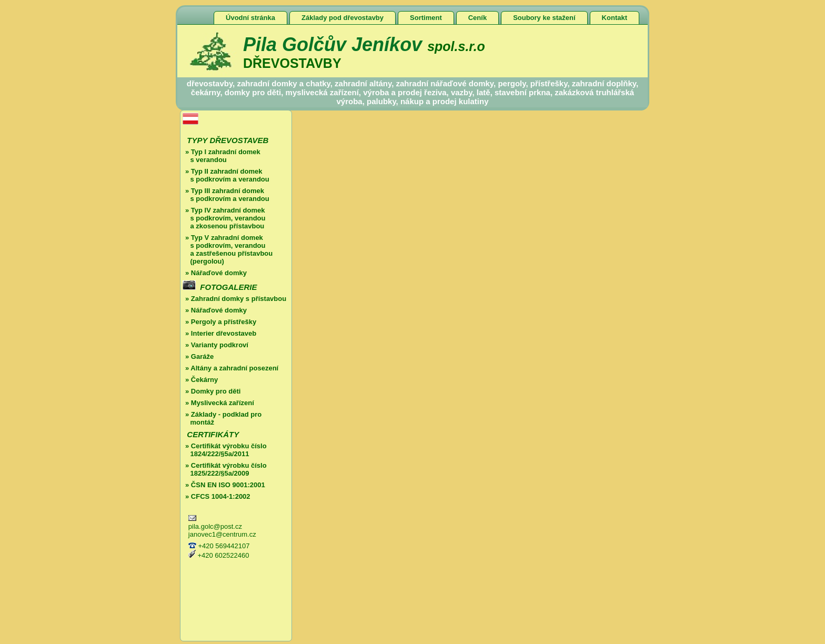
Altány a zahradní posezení (234, 368)
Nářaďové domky (219, 273)
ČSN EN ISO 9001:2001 (228, 485)
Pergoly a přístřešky (224, 322)
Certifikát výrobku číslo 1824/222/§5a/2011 (225, 450)
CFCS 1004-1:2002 (219, 496)
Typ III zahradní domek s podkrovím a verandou (226, 195)
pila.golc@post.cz (215, 526)
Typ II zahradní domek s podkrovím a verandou (226, 175)
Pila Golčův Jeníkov (364, 44)
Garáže (202, 356)
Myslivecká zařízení (223, 403)
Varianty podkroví (220, 345)
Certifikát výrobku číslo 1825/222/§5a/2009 (225, 469)
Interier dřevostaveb (224, 333)
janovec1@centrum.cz (222, 534)
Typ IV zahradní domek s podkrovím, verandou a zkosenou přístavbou (224, 218)
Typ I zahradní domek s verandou (222, 156)
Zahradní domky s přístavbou (239, 299)
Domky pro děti (216, 391)
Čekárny (204, 380)
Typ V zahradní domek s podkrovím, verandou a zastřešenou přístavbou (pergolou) (228, 249)
